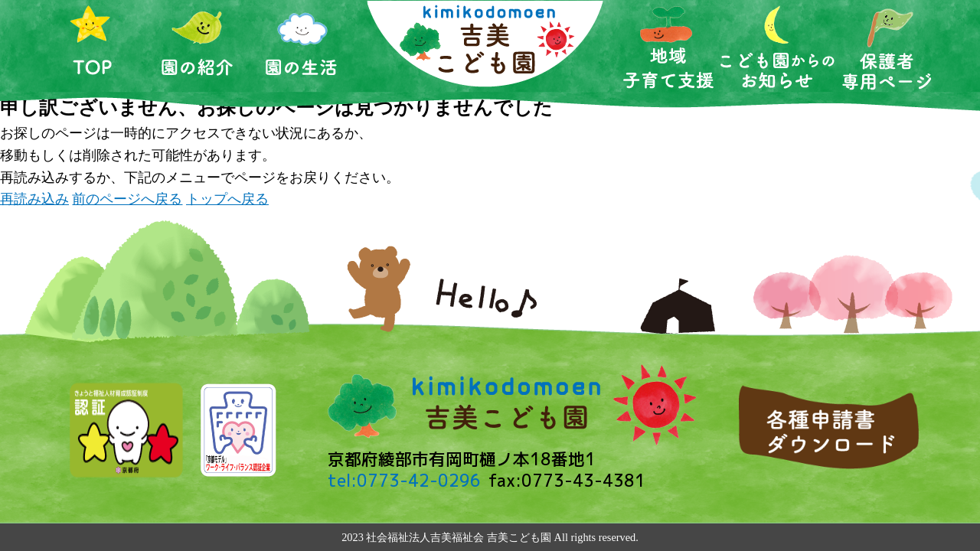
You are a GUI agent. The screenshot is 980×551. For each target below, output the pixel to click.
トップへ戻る (227, 199)
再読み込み (34, 199)
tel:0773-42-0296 (404, 481)
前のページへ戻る (127, 199)
